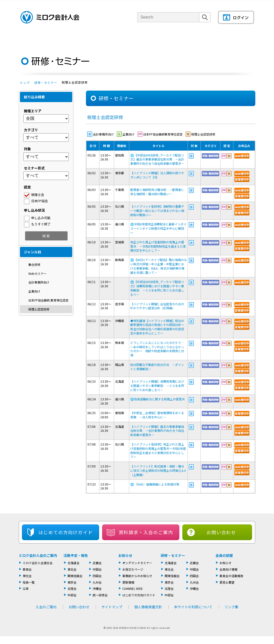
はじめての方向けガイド (139, 595)
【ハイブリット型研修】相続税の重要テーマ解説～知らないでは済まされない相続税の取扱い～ (157, 211)
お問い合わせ (221, 532)
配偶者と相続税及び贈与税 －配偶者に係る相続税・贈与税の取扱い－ (157, 192)
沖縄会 (97, 588)
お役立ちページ (133, 569)
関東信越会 (75, 576)
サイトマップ (112, 607)
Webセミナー (37, 273)
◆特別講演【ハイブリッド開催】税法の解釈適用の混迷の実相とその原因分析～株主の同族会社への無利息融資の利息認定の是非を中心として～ (157, 327)
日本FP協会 (39, 201)
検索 (205, 22)
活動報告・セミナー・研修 (144, 39)
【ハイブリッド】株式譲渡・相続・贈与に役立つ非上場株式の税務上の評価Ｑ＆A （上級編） (158, 470)
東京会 (72, 582)
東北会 (72, 569)
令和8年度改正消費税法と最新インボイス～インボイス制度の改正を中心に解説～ (158, 228)
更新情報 (128, 582)
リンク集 (231, 607)
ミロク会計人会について (63, 39)
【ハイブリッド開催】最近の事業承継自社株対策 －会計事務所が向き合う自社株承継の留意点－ (157, 431)
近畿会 (97, 563)
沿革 (26, 588)
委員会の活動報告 (231, 576)
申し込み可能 (41, 218)
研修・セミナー (46, 82)
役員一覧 (29, 582)
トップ (25, 82)
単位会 (103, 39)
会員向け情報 (228, 569)
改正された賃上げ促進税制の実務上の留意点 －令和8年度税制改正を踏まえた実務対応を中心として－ (158, 246)
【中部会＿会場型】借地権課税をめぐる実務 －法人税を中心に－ (157, 415)
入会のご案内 (46, 607)
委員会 (27, 569)
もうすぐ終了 (41, 224)
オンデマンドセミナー (137, 563)
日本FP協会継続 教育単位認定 (48, 300)
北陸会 (72, 588)
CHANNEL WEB (132, 588)
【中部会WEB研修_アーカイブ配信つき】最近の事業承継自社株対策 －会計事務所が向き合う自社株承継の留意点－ (159, 159)
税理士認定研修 (39, 309)
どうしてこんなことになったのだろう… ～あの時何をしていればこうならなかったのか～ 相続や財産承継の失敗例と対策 (158, 349)
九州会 (97, 582)
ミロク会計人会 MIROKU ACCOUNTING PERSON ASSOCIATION (50, 17)
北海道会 (73, 563)
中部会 (72, 595)
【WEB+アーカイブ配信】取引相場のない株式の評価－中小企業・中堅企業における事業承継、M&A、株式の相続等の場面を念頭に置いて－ (159, 266)
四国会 (97, 576)
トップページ (27, 39)
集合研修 (34, 264)
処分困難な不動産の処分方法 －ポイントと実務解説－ (157, 367)
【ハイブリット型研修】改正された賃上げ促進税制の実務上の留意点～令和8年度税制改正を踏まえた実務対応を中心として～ (158, 450)
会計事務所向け (39, 282)
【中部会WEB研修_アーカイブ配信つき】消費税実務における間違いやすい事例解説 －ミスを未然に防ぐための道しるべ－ (157, 288)
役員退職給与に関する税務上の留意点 (159, 399)
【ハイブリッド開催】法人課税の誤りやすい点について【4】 (157, 175)
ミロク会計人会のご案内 (38, 555)
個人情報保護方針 (148, 607)
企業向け (34, 291)
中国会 (97, 569)
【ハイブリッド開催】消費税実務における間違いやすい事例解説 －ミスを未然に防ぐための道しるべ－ (157, 386)
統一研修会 (100, 595)
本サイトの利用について (193, 607)
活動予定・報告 (76, 555)
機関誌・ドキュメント (196, 39)
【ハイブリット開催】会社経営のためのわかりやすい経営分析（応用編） (157, 306)
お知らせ (125, 555)
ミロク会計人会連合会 (38, 563)
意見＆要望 (227, 582)
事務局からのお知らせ (137, 576)
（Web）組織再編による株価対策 (155, 484)
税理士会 (38, 195)
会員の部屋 (238, 39)
